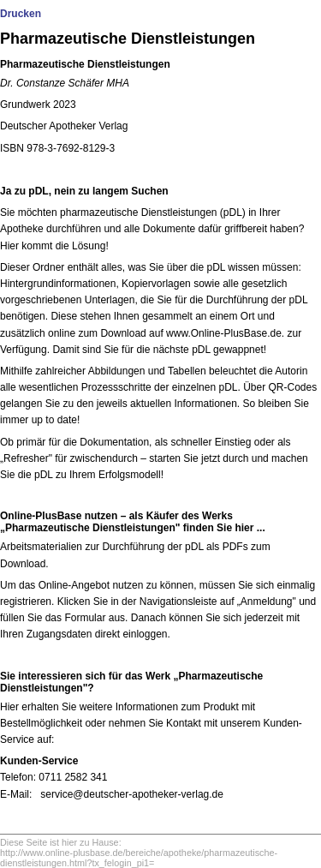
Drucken (21, 14)
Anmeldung (267, 602)
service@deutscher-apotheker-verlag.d (129, 794)
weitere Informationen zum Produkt (159, 707)
